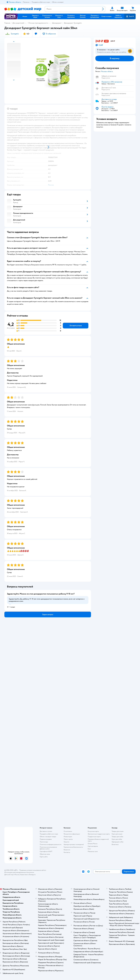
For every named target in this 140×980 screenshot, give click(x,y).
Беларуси (32, 875)
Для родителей (18, 23)
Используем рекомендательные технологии (19, 872)
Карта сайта (44, 857)
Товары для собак (117, 837)
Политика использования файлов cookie (48, 848)
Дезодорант (57, 23)
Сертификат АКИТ (46, 851)
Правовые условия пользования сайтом (33, 870)
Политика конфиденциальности (51, 844)
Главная (7, 23)
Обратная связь (45, 854)
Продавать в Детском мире (49, 834)
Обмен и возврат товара (48, 837)
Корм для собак (117, 839)
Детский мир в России (12, 875)
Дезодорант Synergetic (73, 23)
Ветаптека (115, 844)
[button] (130, 16)
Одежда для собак (118, 842)
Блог (89, 849)
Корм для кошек (117, 834)
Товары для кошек (118, 831)
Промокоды (44, 842)
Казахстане (24, 875)
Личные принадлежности (38, 23)
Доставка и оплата (46, 831)
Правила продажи (46, 839)
